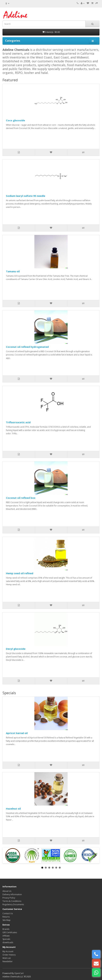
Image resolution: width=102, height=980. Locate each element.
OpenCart (19, 973)
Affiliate (6, 936)
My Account (8, 951)
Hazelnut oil (13, 809)
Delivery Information (12, 894)
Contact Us (8, 913)
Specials (6, 939)
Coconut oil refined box (21, 498)
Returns (6, 917)
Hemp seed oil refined (20, 573)
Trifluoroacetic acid (18, 422)
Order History (9, 955)
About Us (7, 891)
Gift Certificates (10, 932)
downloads (8, 942)
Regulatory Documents (13, 904)
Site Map (6, 920)
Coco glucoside (15, 120)
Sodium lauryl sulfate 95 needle (26, 196)
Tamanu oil (13, 271)
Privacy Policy (9, 898)
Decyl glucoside (16, 649)
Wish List (7, 958)
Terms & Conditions (12, 901)
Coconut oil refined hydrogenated (27, 347)
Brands (6, 929)
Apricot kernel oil (17, 733)
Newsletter (8, 961)
